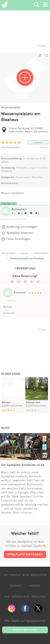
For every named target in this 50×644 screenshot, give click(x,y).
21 (14, 213)
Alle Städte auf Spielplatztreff (25, 621)
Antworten (9, 313)
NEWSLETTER (39, 575)
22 (20, 213)
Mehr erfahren (23, 512)
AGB (7, 597)
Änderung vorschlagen (22, 227)
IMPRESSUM (38, 597)
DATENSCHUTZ (21, 597)
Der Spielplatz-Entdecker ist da (23, 465)
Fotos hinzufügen (18, 239)
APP (6, 575)
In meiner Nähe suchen (25, 630)
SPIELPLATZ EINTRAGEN (25, 554)
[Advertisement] (26, 348)
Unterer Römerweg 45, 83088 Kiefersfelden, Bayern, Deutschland (28, 130)
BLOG (26, 575)
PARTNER (35, 586)
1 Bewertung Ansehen (10, 147)
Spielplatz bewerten (20, 233)
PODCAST (16, 575)
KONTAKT (16, 586)
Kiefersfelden (41, 253)
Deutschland (8, 253)
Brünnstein (19, 209)
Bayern (25, 253)
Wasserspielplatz (11, 107)
